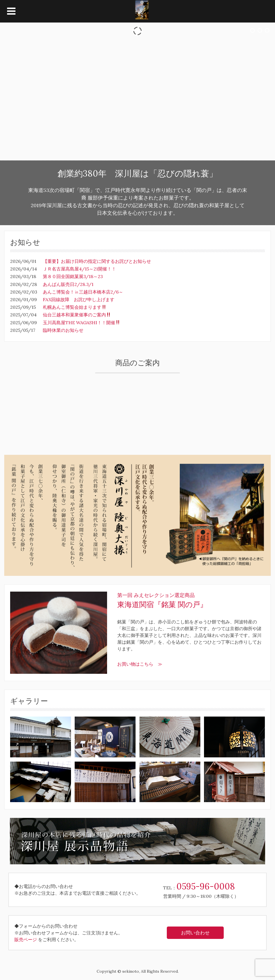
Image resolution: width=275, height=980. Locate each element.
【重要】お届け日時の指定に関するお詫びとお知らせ (97, 261)
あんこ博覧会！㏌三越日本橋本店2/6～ (83, 292)
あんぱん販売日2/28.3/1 (68, 284)
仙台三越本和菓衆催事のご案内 (77, 315)
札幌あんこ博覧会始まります (75, 307)
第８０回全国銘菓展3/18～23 (73, 276)
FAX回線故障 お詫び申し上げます (79, 299)
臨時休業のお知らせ (63, 330)
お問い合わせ (195, 933)
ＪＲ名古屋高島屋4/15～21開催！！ (79, 269)
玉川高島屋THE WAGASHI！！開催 (81, 323)
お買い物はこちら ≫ (140, 664)
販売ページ (26, 939)
